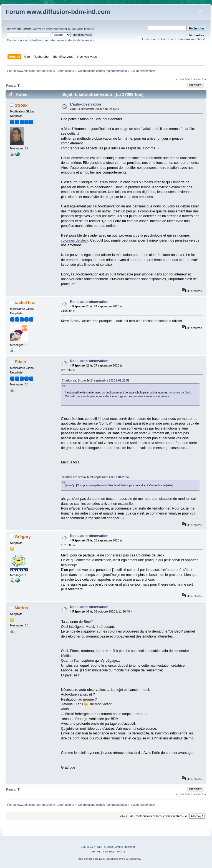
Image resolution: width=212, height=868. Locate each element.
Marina (21, 608)
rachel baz (25, 303)
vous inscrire (85, 29)
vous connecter (57, 29)
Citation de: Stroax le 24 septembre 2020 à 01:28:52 (96, 381)
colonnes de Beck (75, 240)
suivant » (200, 79)
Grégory (23, 537)
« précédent (184, 79)
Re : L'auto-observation (89, 302)
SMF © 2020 (105, 847)
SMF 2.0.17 (88, 847)
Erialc (20, 362)
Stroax (21, 105)
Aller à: (124, 816)
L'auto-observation (85, 104)
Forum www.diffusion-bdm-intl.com (58, 12)
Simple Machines (125, 847)
